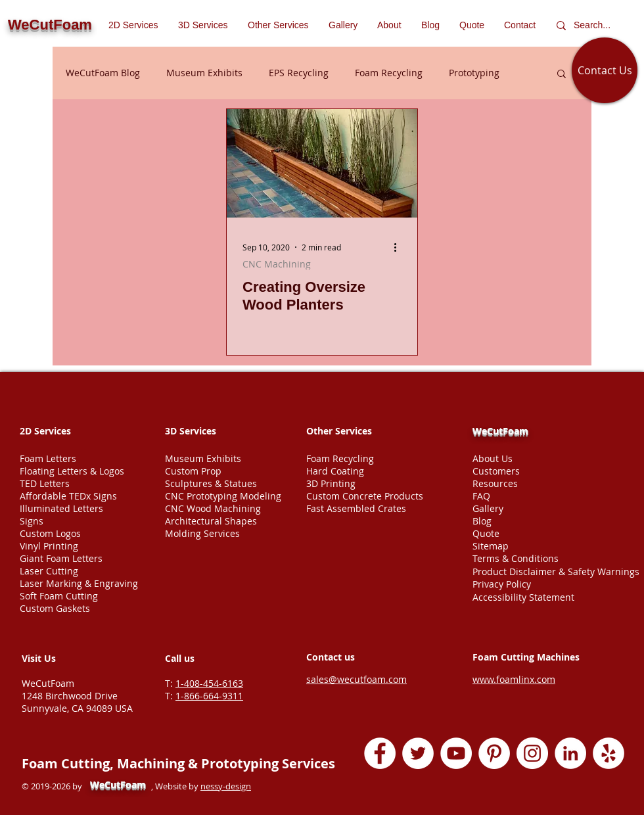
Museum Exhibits (204, 73)
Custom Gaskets (55, 608)
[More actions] (400, 247)
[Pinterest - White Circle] (494, 753)
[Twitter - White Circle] (418, 753)
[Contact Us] (605, 70)
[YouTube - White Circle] (456, 753)
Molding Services (202, 533)
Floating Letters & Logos (72, 471)
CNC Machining (277, 264)
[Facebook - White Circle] (380, 753)
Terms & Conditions (516, 558)
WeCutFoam (500, 431)
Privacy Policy (502, 584)
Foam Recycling (389, 73)
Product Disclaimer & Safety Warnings (556, 571)
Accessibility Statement (523, 597)
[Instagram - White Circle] (532, 753)
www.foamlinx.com (514, 679)
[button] (278, 25)
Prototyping (474, 73)
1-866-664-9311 (209, 696)
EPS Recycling (299, 73)
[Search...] (595, 25)
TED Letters (45, 483)
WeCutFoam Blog (103, 73)
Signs (32, 521)
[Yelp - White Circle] (609, 753)
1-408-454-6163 (209, 683)
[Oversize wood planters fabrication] (322, 163)
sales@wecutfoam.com (356, 679)
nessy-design (226, 786)
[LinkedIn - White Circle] (570, 753)
